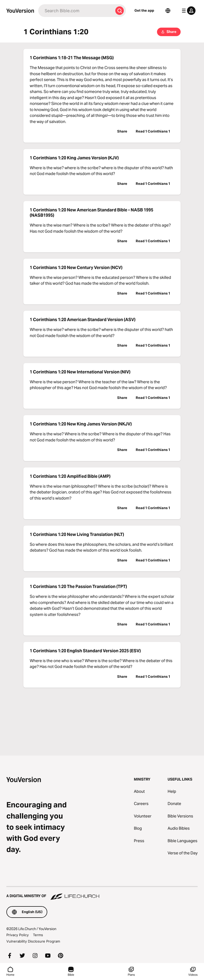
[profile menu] (188, 11)
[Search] (76, 11)
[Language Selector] (168, 11)
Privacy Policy (18, 935)
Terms (38, 935)
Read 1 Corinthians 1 (153, 131)
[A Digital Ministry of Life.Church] (102, 893)
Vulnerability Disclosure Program (33, 941)
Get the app (144, 10)
